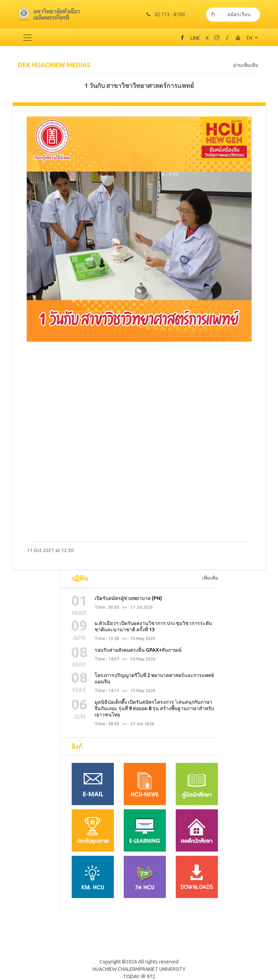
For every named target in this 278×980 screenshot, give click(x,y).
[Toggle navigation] (27, 37)
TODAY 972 (139, 976)
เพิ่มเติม (210, 577)
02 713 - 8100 (165, 14)
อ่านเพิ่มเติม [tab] (246, 65)
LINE (195, 38)
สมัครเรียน (229, 14)
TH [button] (250, 38)
